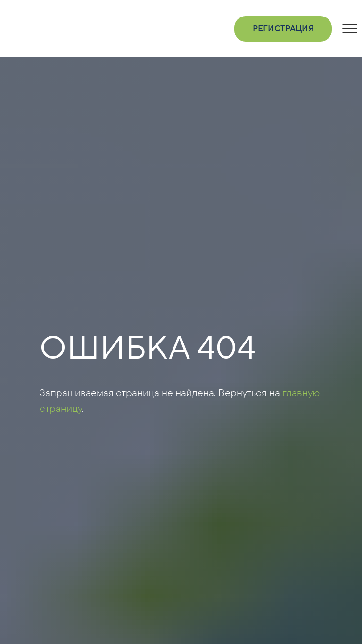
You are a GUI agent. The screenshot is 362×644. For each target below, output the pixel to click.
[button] (350, 29)
